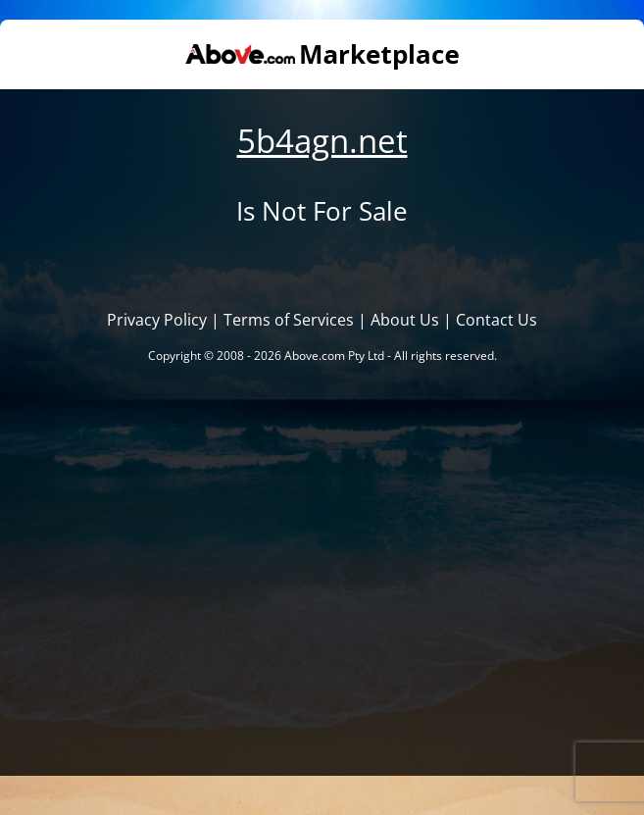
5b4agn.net (322, 141)
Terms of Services (289, 320)
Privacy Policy (157, 320)
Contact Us (496, 320)
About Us (405, 320)
